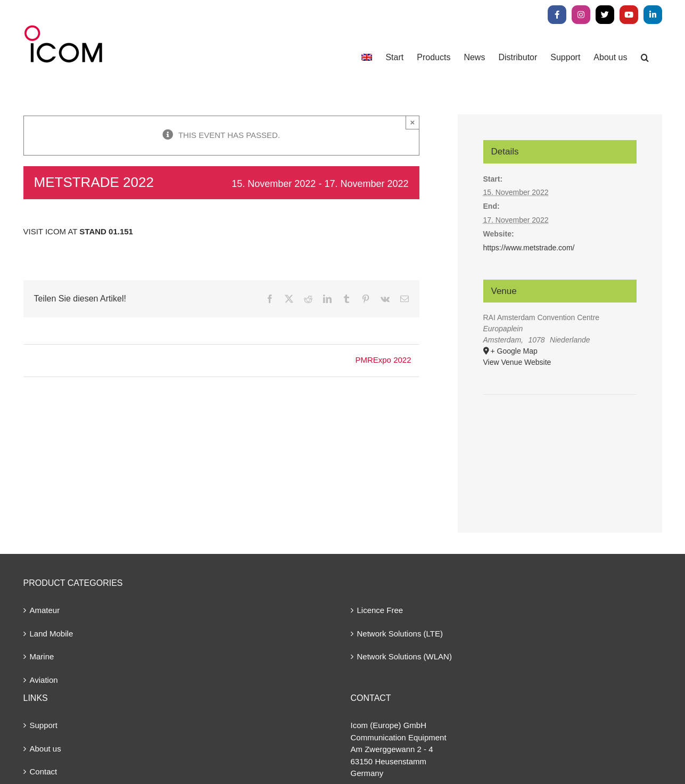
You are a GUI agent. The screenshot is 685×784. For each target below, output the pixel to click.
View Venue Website (517, 362)
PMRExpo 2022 (383, 360)
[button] (645, 57)
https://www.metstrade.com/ (529, 248)
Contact (44, 771)
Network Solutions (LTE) (400, 634)
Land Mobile (52, 634)
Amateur (45, 610)
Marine (42, 656)
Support (44, 725)
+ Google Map (514, 351)
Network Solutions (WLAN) (405, 656)
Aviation (44, 680)
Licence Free (380, 610)
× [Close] (413, 122)
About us (46, 749)
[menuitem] (367, 57)
